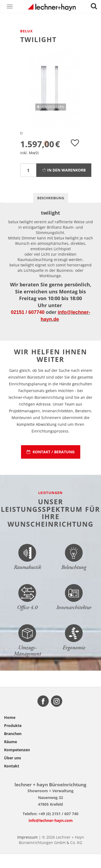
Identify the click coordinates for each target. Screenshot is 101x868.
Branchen (13, 748)
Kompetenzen (17, 764)
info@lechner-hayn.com (51, 834)
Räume (11, 756)
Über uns (13, 772)
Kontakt (12, 780)
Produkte (13, 740)
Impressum (27, 851)
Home (10, 731)
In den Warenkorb (64, 184)
